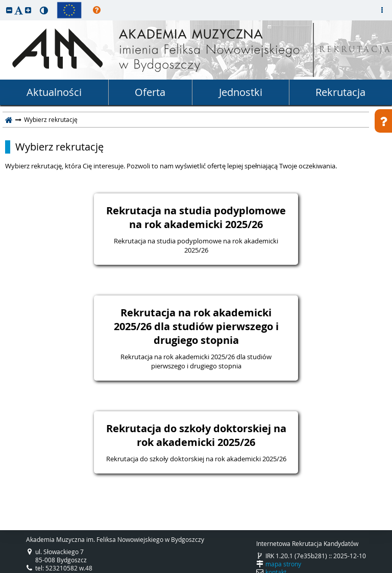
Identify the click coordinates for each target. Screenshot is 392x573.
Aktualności (54, 92)
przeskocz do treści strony (3, 3)
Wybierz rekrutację (59, 147)
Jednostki (241, 92)
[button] (9, 10)
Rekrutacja (340, 92)
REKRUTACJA (356, 50)
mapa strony (283, 564)
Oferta (150, 92)
